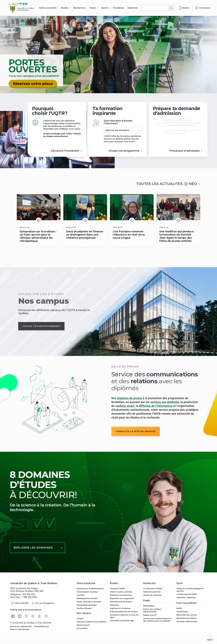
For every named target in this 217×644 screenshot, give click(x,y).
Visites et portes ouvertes (121, 592)
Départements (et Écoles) (121, 602)
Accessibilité (82, 628)
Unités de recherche (152, 592)
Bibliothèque (149, 606)
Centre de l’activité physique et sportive (190, 590)
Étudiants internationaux (121, 595)
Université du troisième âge (122, 621)
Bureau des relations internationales (152, 610)
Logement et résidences (120, 608)
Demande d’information (187, 621)
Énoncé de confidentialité (21, 626)
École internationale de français (124, 612)
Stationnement (83, 625)
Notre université (48, 8)
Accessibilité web (41, 626)
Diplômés (133, 8)
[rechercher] (155, 8)
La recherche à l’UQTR (153, 589)
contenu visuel (125, 406)
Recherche (79, 8)
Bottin (179, 608)
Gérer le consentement (20, 629)
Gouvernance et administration (90, 589)
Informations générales (87, 605)
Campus (80, 618)
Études (65, 8)
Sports (105, 8)
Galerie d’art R (150, 615)
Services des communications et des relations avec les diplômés (157, 620)
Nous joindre (20, 603)
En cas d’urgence (43, 603)
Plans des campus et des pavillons (92, 622)
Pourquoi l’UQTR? (117, 589)
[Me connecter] (203, 8)
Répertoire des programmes (122, 598)
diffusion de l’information (156, 406)
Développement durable (87, 598)
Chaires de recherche (152, 595)
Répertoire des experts (186, 618)
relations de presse (129, 398)
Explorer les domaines (33, 548)
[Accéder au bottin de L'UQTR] (184, 8)
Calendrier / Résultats (186, 598)
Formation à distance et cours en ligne (124, 616)
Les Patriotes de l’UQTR (187, 594)
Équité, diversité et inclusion (89, 602)
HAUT (210, 638)
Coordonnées (182, 612)
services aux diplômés (165, 402)
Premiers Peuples (84, 608)
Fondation (119, 8)
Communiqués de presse (87, 592)
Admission (114, 605)
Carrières (81, 595)
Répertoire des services (187, 615)
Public (93, 8)
